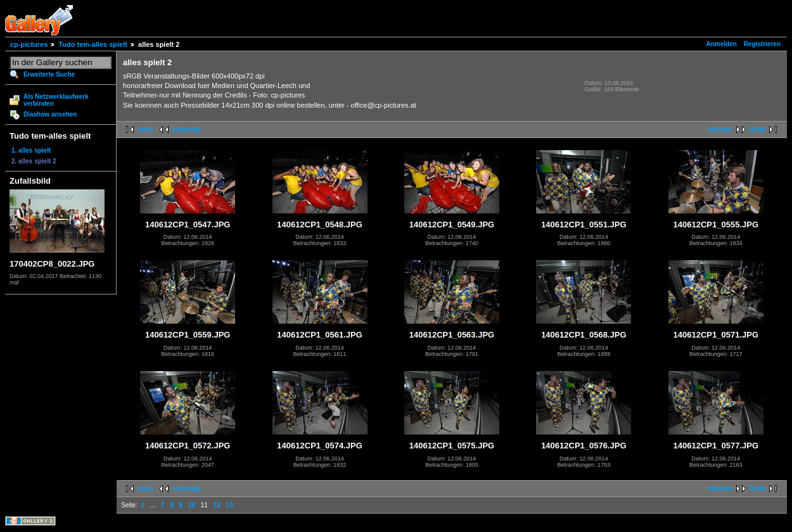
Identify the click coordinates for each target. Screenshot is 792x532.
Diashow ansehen (50, 114)
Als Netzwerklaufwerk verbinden (56, 100)
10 (192, 505)
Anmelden (722, 44)
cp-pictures (29, 44)
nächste (720, 130)
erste (146, 130)
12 (217, 505)
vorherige (187, 130)
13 (230, 505)
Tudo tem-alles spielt (93, 44)
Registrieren (762, 44)
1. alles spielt (31, 150)
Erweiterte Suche (49, 74)
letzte (757, 130)
